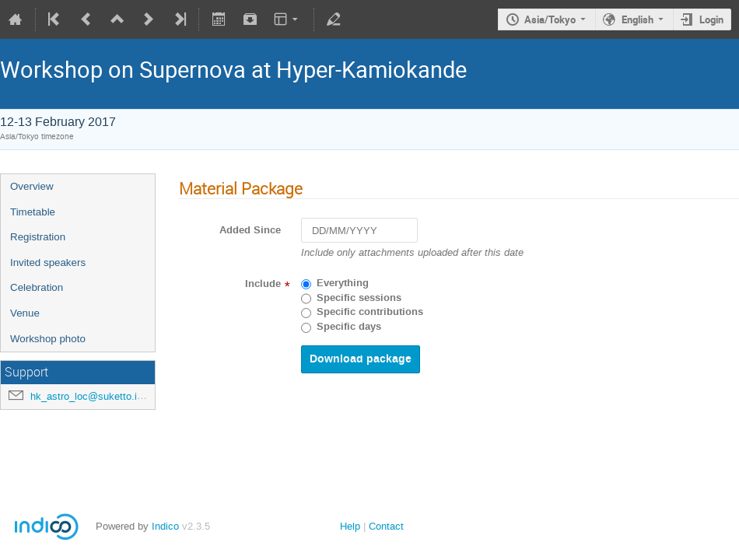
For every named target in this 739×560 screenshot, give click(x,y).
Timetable (33, 212)
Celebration (37, 287)
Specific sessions (359, 298)
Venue (25, 313)
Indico (165, 526)
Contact (386, 526)
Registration (38, 237)
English (637, 19)
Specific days (349, 327)
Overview (32, 186)
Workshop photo (48, 339)
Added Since (250, 230)
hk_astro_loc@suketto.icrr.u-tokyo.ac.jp (120, 396)
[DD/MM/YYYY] (359, 231)
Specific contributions (370, 312)
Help (350, 526)
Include (263, 284)
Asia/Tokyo (550, 19)
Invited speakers (48, 262)
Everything (343, 283)
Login (711, 19)
